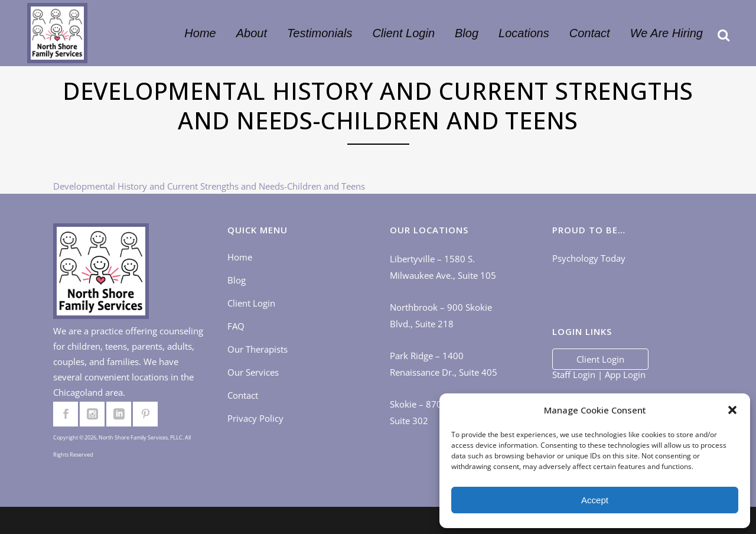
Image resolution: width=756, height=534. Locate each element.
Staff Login (574, 375)
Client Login (251, 303)
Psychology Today (589, 258)
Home (240, 257)
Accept (595, 500)
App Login (625, 375)
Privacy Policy (255, 418)
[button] (732, 410)
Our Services (253, 372)
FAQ (236, 326)
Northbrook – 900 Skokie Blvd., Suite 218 (441, 315)
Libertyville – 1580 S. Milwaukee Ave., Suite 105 (443, 267)
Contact (243, 395)
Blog (237, 280)
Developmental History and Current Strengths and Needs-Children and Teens (209, 186)
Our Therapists (258, 349)
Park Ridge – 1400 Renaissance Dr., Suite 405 (444, 364)
